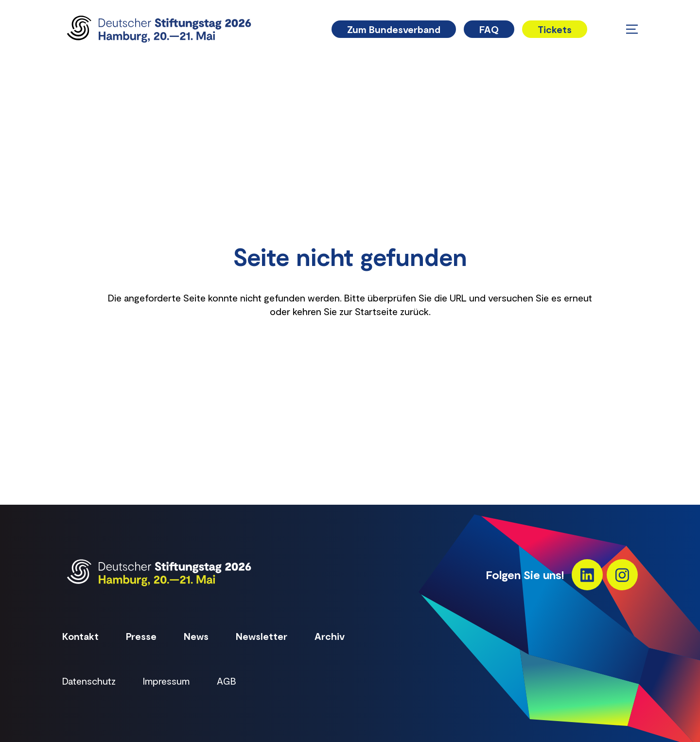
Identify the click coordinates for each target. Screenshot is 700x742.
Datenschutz (89, 681)
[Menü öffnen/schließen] (632, 29)
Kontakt (80, 636)
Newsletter (262, 636)
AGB (227, 681)
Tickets (555, 29)
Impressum (166, 681)
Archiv (330, 636)
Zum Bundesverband (394, 29)
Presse (141, 636)
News (196, 636)
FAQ (489, 29)
